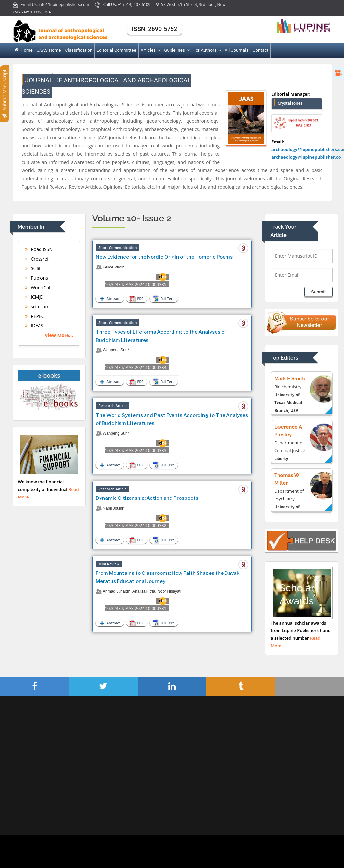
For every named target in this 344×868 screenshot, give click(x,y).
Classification (79, 50)
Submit (319, 292)
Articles (150, 50)
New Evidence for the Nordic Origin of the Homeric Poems (164, 257)
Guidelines (176, 50)
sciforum (37, 306)
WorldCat (38, 287)
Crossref (37, 259)
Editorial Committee (117, 50)
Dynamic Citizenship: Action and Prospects (147, 498)
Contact (261, 50)
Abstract (109, 299)
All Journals (237, 50)
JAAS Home (49, 50)
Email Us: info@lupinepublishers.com (51, 4)
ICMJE (34, 297)
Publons (37, 278)
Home (24, 50)
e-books (49, 375)
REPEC (35, 316)
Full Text (164, 299)
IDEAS (34, 326)
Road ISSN (39, 249)
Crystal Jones (290, 103)
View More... (59, 335)
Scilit (33, 268)
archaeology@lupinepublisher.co (306, 157)
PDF (136, 299)
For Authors (207, 50)
